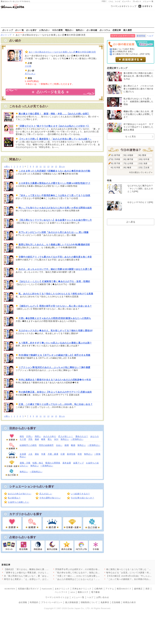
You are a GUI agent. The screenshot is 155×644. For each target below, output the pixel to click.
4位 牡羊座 (115, 168)
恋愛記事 (117, 30)
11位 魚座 (143, 163)
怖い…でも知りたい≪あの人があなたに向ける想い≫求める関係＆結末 (55, 208)
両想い (38, 436)
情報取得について (89, 602)
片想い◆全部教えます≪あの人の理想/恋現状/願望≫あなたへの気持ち (55, 318)
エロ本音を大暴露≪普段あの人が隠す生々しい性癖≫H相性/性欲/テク (54, 183)
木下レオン (30, 74)
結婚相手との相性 (28, 445)
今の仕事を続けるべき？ (83, 498)
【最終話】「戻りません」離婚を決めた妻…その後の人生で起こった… (38, 569)
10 (37, 167)
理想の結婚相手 (46, 445)
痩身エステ (83, 592)
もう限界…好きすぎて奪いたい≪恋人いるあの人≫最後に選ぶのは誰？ (55, 343)
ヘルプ (150, 36)
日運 (63, 454)
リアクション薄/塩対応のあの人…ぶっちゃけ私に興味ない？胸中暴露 (54, 367)
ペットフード (61, 592)
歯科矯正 (138, 589)
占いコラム (105, 30)
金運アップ (79, 463)
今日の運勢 (57, 30)
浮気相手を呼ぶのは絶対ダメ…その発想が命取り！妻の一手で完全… (88, 569)
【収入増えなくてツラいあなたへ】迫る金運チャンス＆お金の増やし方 (55, 220)
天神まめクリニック (82, 589)
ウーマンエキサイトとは (57, 597)
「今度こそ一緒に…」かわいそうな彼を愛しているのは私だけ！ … (87, 576)
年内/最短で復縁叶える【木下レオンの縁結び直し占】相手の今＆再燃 (54, 355)
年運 (43, 454)
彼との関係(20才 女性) (123, 51)
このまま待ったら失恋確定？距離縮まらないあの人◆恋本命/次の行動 (54, 171)
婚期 (67, 445)
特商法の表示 (129, 602)
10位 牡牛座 (144, 159)
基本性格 (71, 454)
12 (44, 167)
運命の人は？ (82, 436)
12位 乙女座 (144, 168)
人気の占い (44, 30)
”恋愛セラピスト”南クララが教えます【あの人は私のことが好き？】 (54, 126)
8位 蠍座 (127, 168)
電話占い (69, 30)
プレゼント (137, 1)
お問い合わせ (103, 597)
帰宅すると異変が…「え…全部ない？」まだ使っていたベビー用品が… (38, 579)
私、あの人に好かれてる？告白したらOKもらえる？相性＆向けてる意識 (56, 294)
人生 (30, 454)
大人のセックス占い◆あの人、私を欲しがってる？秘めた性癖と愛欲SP (56, 331)
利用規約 (34, 602)
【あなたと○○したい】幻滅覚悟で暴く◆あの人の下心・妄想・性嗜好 (54, 281)
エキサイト (147, 6)
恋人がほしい (46, 494)
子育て (104, 1)
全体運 (23, 454)
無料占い (80, 30)
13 (48, 167)
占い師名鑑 (92, 30)
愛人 (50, 439)
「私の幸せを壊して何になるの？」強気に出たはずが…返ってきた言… (89, 573)
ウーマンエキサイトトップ (124, 6)
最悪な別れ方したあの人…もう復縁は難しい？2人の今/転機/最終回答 (54, 245)
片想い (29, 436)
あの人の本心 (50, 436)
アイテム (110, 589)
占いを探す (31, 30)
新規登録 (141, 36)
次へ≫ (62, 167)
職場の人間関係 (53, 463)
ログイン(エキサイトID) (123, 36)
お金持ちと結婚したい (18, 502)
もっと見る (131, 136)
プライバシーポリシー (52, 602)
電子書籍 (95, 592)
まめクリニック (62, 589)
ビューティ (127, 1)
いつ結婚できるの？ (80, 494)
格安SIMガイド (124, 589)
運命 (37, 454)
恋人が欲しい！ (66, 436)
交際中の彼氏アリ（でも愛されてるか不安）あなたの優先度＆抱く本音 (55, 257)
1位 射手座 (115, 155)
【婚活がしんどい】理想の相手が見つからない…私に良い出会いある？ (55, 306)
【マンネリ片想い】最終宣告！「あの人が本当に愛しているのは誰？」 (55, 139)
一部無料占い (77, 439)
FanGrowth (47, 589)
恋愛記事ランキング (117, 68)
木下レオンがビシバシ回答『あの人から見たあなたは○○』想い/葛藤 (54, 232)
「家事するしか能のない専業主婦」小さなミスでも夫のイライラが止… (38, 573)
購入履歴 (128, 30)
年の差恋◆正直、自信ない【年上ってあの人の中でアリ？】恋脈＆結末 (55, 392)
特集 (109, 180)
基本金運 (67, 463)
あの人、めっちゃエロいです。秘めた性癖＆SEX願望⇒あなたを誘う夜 (55, 269)
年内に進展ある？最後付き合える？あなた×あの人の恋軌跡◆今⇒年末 (55, 380)
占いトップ (8, 30)
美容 (148, 589)
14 (52, 167)
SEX (56, 439)
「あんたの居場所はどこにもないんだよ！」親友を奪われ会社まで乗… (89, 579)
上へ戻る (131, 222)
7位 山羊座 (128, 163)
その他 (28, 66)
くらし (111, 1)
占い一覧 (20, 30)
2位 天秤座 (115, 159)
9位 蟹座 (142, 155)
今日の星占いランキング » (141, 172)
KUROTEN (10, 589)
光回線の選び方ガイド (28, 589)
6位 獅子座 (128, 159)
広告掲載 (116, 602)
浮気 (30, 439)
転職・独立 (38, 463)
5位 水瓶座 (128, 155)
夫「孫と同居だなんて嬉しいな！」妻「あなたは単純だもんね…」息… (38, 576)
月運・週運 (53, 454)
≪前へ (7, 167)
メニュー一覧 (148, 1)
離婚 (73, 445)
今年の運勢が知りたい (50, 498)
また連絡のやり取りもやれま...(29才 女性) (131, 54)
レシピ (118, 1)
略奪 (43, 439)
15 (56, 167)
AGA (73, 592)
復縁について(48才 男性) (123, 49)
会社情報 (23, 602)
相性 (22, 436)
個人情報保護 (72, 602)
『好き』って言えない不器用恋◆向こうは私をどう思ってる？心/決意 (54, 195)
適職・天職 (25, 463)
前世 (80, 454)
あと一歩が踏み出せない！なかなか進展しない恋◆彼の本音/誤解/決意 (62, 52)
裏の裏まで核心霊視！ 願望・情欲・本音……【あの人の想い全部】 (54, 114)
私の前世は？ (14, 498)
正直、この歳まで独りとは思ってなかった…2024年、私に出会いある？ (56, 404)
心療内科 (99, 589)
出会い (59, 445)
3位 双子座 (115, 163)
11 (41, 167)
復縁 (37, 439)
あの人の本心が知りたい (20, 494)
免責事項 (105, 602)
